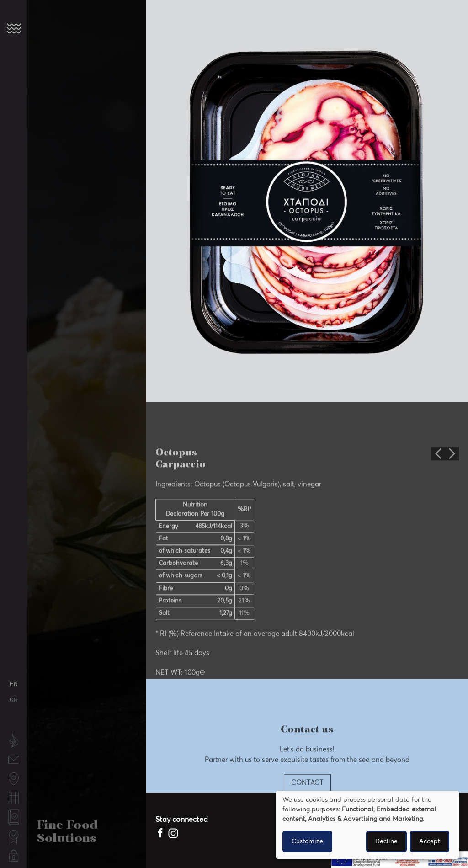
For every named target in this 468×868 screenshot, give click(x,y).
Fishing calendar (14, 799)
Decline (386, 841)
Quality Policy (14, 818)
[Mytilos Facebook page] (161, 833)
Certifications (14, 832)
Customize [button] (307, 841)
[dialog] (367, 825)
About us (14, 741)
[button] (14, 28)
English (14, 684)
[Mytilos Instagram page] (173, 833)
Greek (14, 700)
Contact (14, 755)
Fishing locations (14, 780)
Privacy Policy (14, 856)
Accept (430, 841)
